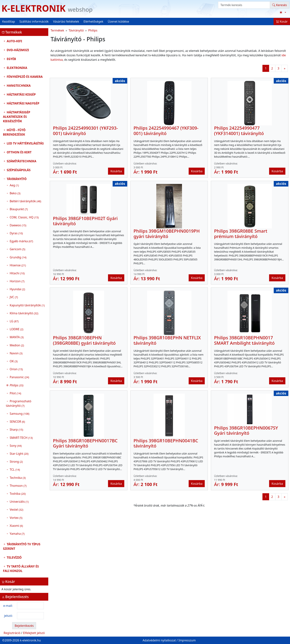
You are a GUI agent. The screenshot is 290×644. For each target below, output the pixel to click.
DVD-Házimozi (17, 50)
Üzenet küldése (118, 21)
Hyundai (17, 289)
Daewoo (18, 225)
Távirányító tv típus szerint (22, 546)
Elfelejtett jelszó (34, 633)
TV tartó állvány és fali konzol (21, 569)
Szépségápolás (18, 170)
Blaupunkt (19, 209)
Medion (17, 345)
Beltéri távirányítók (25, 201)
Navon (16, 353)
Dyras (16, 233)
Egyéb (11, 59)
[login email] (30, 606)
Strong (16, 462)
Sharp (16, 430)
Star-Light (19, 454)
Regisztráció (12, 633)
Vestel (16, 510)
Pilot (15, 393)
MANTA (17, 337)
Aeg (14, 185)
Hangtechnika (18, 86)
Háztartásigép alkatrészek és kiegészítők (17, 117)
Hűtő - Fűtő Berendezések (14, 132)
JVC (14, 297)
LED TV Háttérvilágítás (25, 143)
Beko (15, 193)
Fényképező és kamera (24, 77)
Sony (16, 446)
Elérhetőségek (93, 21)
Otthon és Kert (19, 152)
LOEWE (16, 329)
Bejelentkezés (24, 626)
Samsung (20, 414)
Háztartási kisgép (21, 94)
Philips (93, 30)
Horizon (17, 281)
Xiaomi (16, 526)
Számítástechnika (21, 161)
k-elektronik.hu (30, 640)
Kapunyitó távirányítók (27, 305)
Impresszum (187, 640)
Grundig (18, 257)
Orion (16, 369)
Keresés (280, 5)
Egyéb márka (21, 241)
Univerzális (19, 502)
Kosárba (116, 171)
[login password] (30, 616)
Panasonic (19, 377)
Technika (18, 478)
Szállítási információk (34, 21)
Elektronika (17, 68)
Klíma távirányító (24, 313)
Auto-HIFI (14, 41)
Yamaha (17, 534)
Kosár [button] (282, 21)
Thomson (18, 486)
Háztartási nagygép (23, 103)
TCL (15, 470)
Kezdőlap (9, 21)
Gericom (17, 249)
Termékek (57, 30)
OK (14, 361)
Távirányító (24, 357)
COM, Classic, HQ (24, 217)
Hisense (18, 265)
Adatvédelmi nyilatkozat (159, 640)
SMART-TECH (21, 438)
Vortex (16, 518)
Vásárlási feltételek (66, 21)
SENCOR (17, 422)
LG (14, 321)
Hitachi (17, 273)
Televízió (14, 558)
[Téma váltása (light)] (283, 12)
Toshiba (18, 494)
